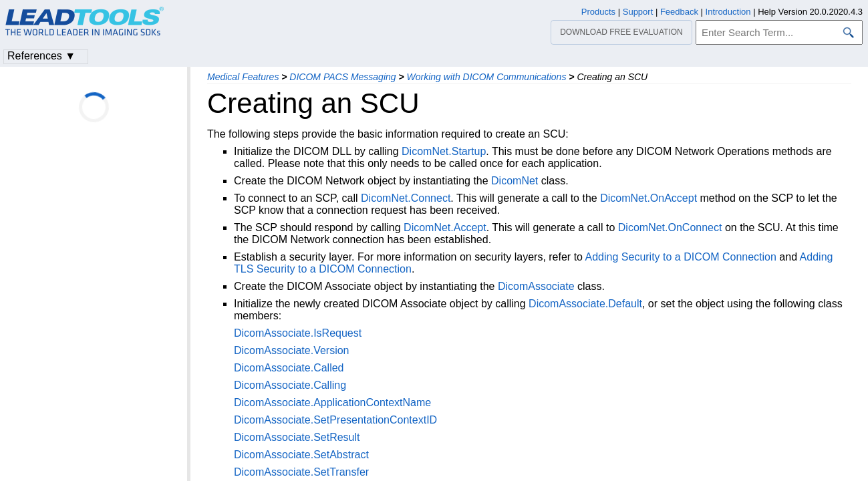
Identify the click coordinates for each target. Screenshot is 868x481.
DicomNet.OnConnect (670, 227)
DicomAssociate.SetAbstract (301, 455)
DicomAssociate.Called (289, 368)
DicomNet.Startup (444, 151)
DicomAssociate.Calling (290, 385)
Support (638, 12)
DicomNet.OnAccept (648, 198)
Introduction (728, 12)
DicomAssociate (536, 286)
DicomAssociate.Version (292, 350)
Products (598, 12)
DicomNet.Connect (406, 198)
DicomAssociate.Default (585, 304)
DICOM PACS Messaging (342, 77)
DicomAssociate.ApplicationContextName (332, 403)
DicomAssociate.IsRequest (298, 333)
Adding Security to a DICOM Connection (681, 257)
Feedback (679, 12)
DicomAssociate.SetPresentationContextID (335, 420)
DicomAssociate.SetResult (297, 437)
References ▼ (41, 56)
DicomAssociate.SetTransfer (301, 472)
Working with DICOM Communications (487, 77)
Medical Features (243, 77)
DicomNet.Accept (445, 227)
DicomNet (515, 181)
